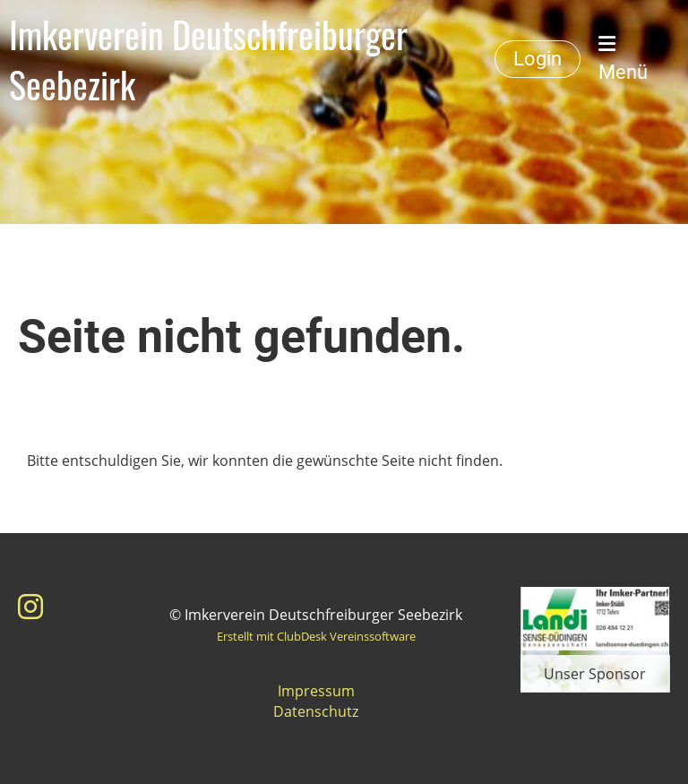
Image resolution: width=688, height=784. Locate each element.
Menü (623, 59)
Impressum (316, 691)
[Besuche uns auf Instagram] (30, 606)
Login (537, 59)
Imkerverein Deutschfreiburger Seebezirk (208, 59)
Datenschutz (316, 711)
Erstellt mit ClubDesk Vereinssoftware (316, 636)
